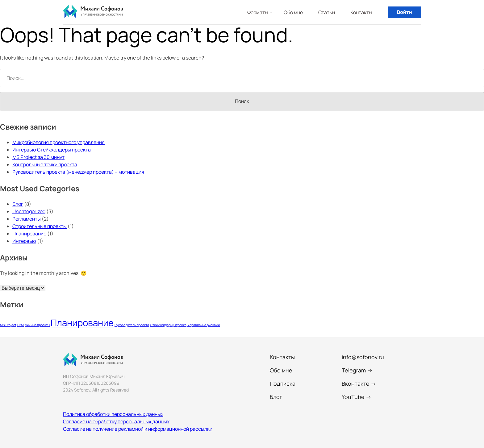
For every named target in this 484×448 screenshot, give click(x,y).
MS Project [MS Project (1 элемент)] (8, 325)
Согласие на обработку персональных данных (116, 421)
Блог (18, 204)
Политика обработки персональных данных (113, 414)
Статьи (327, 12)
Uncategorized (29, 211)
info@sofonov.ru (363, 357)
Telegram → (357, 370)
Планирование (29, 234)
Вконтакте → (359, 384)
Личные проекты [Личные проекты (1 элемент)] (37, 325)
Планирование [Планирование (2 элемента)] (82, 323)
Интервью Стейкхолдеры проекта (52, 150)
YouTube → (357, 397)
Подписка (283, 384)
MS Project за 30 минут (38, 157)
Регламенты (27, 219)
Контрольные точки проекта (45, 164)
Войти (405, 12)
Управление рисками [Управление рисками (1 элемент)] (204, 325)
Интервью (24, 241)
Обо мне (293, 12)
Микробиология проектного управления (58, 142)
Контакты (361, 12)
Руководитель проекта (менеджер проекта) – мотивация (78, 172)
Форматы (258, 12)
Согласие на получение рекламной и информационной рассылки (138, 429)
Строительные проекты (40, 226)
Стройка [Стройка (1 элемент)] (180, 325)
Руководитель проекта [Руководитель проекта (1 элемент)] (132, 325)
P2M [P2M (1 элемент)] (21, 325)
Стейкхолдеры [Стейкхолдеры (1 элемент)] (161, 325)
